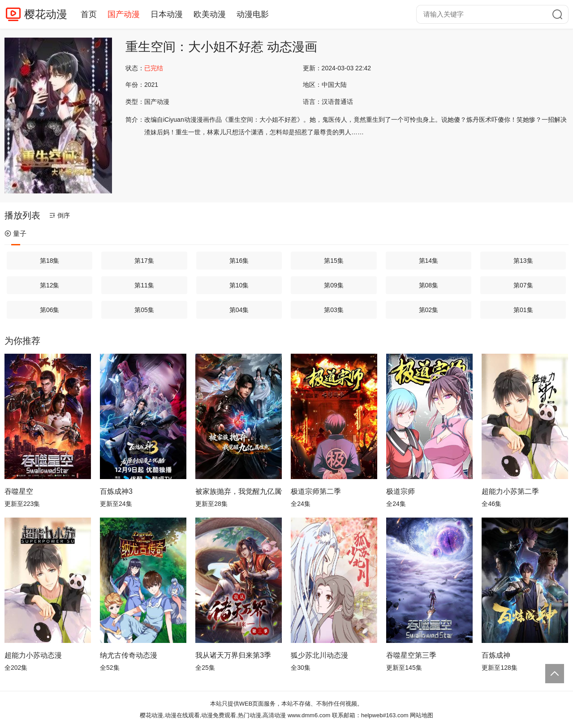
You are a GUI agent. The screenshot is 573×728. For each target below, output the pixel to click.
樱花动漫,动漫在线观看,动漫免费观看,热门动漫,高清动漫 (213, 715)
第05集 (144, 310)
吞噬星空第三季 (411, 655)
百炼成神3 (116, 491)
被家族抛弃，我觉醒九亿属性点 (239, 491)
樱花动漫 (46, 14)
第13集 (523, 261)
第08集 (429, 285)
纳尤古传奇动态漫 (129, 655)
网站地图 (422, 715)
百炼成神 (496, 655)
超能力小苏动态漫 (33, 655)
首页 (89, 14)
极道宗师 (401, 491)
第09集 (334, 285)
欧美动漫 (210, 14)
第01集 (523, 310)
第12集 (50, 285)
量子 (15, 233)
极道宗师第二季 (316, 491)
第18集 (50, 261)
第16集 (239, 261)
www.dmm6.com (309, 715)
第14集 (429, 261)
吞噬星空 (19, 491)
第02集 (429, 310)
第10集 (239, 285)
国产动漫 (124, 14)
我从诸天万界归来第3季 (233, 655)
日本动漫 (167, 14)
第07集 (523, 285)
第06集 (50, 310)
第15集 (334, 261)
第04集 (239, 310)
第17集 (144, 261)
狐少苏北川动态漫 (319, 655)
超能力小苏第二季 (510, 491)
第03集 (334, 310)
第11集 (144, 285)
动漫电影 (253, 14)
